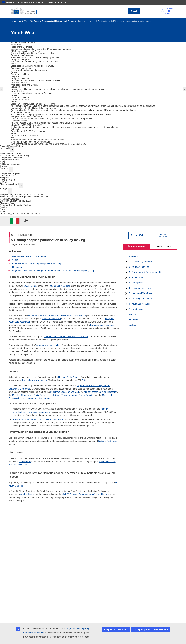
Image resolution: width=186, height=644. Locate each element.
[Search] (94, 11)
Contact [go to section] (4, 166)
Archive (133, 325)
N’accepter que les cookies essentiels (150, 629)
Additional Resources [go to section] (10, 164)
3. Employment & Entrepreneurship (146, 272)
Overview (134, 256)
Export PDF (137, 235)
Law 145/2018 (31, 286)
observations (25, 462)
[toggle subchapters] (126, 262)
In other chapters (137, 246)
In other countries (164, 246)
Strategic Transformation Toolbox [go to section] (15, 205)
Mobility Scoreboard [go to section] (9, 184)
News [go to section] (3, 162)
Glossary (133, 314)
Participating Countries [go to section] (11, 153)
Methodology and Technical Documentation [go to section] (20, 214)
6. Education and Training (141, 288)
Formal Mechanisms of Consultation (29, 256)
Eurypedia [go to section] (5, 178)
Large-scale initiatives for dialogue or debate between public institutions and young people (54, 271)
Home (13, 21)
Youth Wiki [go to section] (5, 148)
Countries (81, 21)
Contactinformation (164, 235)
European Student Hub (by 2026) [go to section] (15, 201)
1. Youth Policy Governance (142, 262)
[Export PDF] (137, 235)
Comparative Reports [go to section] (10, 173)
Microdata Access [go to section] (8, 203)
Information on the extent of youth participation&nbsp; (37, 264)
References (135, 320)
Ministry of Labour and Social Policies (30, 395)
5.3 (83, 380)
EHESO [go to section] (4, 189)
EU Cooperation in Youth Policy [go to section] (15, 156)
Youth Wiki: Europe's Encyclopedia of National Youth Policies (49, 21)
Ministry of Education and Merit (65, 392)
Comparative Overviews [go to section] (11, 158)
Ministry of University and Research (101, 392)
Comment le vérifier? (56, 2)
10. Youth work (136, 309)
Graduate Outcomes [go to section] (9, 199)
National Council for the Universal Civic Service (66, 337)
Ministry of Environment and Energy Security (73, 395)
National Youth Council (59, 286)
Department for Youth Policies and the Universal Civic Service (57, 315)
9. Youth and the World (140, 304)
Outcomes (17, 267)
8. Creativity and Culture (141, 299)
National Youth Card (51, 319)
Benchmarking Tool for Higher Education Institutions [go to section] (24, 197)
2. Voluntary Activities (139, 267)
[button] (163, 11)
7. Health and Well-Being (141, 293)
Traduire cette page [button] (169, 11)
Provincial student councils (35, 380)
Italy (91, 21)
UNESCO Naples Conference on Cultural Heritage (86, 494)
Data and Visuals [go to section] (8, 176)
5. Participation (102, 21)
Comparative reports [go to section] (10, 160)
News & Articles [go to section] (7, 180)
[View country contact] (164, 235)
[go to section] (23, 43)
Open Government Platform (49, 345)
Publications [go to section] (6, 207)
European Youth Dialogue (102, 325)
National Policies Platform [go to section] (12, 146)
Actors (15, 260)
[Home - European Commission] (25, 11)
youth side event (28, 494)
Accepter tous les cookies (116, 629)
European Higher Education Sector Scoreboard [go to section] (22, 195)
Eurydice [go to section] (4, 168)
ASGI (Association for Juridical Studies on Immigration (38, 419)
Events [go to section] (3, 211)
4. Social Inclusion (138, 277)
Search (134, 11)
